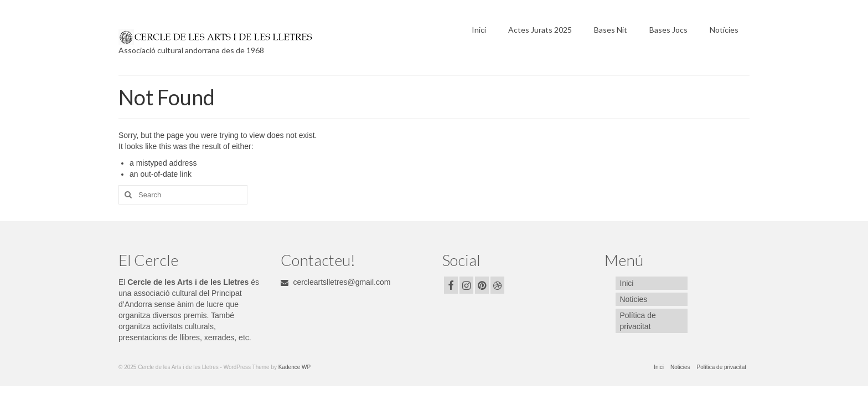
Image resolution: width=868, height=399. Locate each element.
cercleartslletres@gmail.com (336, 282)
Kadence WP (294, 367)
